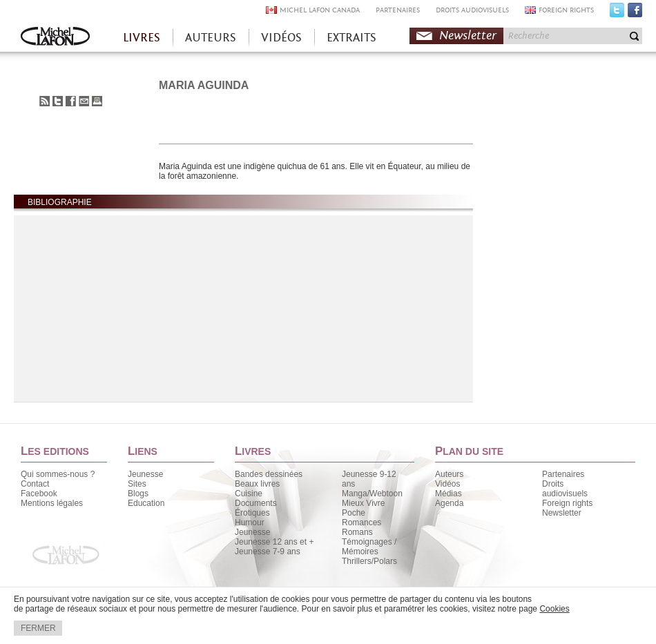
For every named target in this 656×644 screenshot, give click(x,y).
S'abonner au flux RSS (45, 101)
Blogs (138, 494)
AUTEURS (211, 38)
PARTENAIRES (398, 10)
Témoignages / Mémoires (369, 547)
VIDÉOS (281, 38)
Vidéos (447, 484)
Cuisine (249, 494)
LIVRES (142, 38)
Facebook (635, 13)
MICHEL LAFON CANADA (320, 10)
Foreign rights (567, 503)
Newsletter (468, 36)
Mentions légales (52, 503)
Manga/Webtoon (372, 494)
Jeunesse (145, 474)
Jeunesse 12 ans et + (274, 542)
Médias (448, 494)
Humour (250, 523)
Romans (357, 532)
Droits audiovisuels (565, 489)
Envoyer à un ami (84, 101)
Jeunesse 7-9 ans (268, 552)
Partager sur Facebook (71, 101)
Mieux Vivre (363, 503)
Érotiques (252, 513)
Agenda (449, 503)
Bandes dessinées (269, 474)
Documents (256, 503)
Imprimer (97, 101)
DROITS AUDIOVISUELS (472, 10)
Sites (137, 484)
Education (146, 503)
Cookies (554, 609)
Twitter (617, 13)
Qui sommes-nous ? (58, 474)
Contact (35, 484)
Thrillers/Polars (369, 561)
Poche (354, 513)
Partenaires (563, 474)
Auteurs (449, 474)
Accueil (55, 38)
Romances (361, 523)
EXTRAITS (351, 38)
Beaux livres (257, 484)
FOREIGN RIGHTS (566, 10)
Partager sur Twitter (58, 101)
